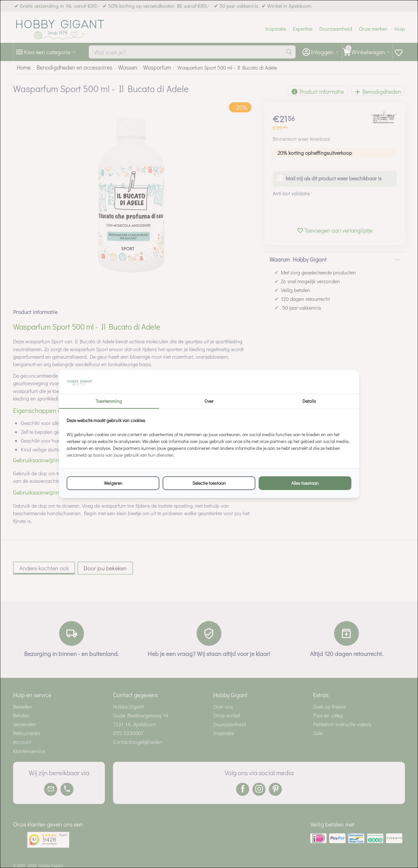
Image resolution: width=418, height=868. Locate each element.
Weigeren (113, 483)
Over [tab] (209, 401)
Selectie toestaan (209, 483)
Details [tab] (309, 401)
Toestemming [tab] (109, 401)
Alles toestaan (305, 483)
